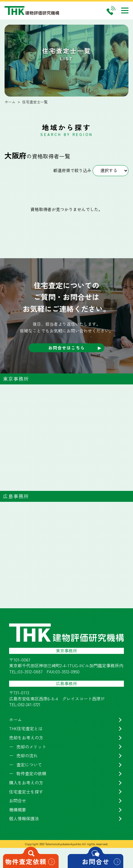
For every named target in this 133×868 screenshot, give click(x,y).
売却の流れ (27, 756)
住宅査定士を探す (26, 792)
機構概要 (18, 810)
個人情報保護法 (24, 819)
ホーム (15, 720)
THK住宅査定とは (26, 729)
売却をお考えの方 (26, 738)
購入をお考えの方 (26, 783)
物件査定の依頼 (31, 774)
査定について (29, 765)
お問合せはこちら (66, 348)
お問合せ (18, 801)
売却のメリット (31, 747)
